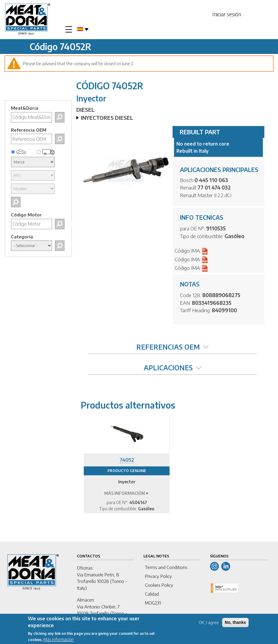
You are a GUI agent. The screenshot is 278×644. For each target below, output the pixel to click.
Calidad (152, 594)
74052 (127, 460)
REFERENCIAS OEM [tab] (173, 347)
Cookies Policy (159, 585)
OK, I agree (209, 624)
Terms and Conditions (166, 567)
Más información (59, 641)
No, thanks (236, 624)
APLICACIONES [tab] (173, 368)
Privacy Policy (158, 576)
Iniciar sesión (227, 14)
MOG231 (153, 603)
